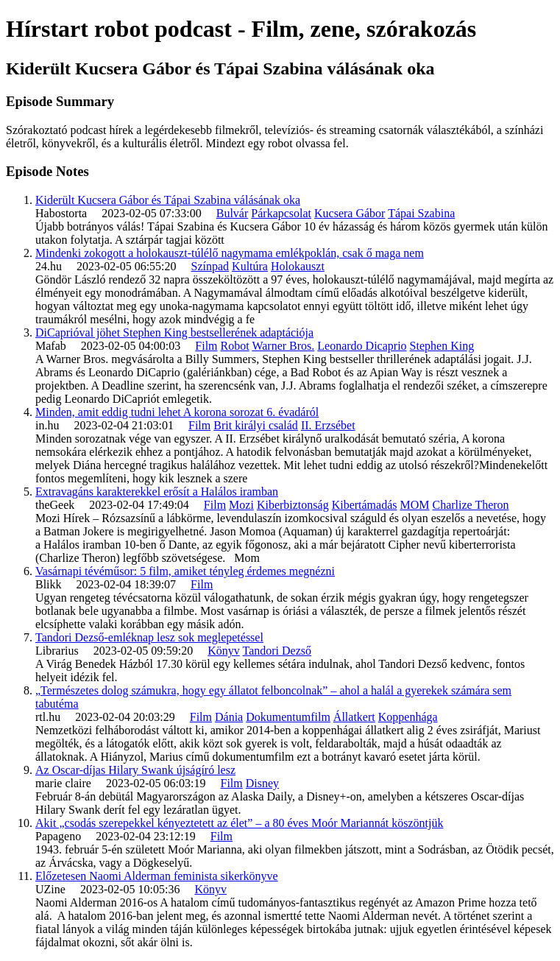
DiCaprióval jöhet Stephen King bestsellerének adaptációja (174, 332)
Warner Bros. (283, 346)
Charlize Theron (471, 505)
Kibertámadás (365, 505)
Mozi (241, 505)
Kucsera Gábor (350, 213)
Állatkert (354, 717)
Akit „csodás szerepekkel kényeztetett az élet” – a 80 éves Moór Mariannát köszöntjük (239, 823)
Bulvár (233, 213)
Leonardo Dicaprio (362, 346)
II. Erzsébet (328, 425)
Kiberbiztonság (293, 505)
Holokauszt (298, 266)
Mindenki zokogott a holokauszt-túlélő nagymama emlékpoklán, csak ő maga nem (230, 253)
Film (206, 346)
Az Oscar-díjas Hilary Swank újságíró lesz (135, 770)
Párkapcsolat (281, 213)
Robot (235, 346)
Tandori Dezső (277, 651)
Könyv (224, 651)
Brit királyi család (256, 425)
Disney (262, 783)
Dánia (229, 717)
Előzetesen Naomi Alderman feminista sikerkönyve (157, 876)
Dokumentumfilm (288, 717)
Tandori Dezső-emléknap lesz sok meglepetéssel (149, 637)
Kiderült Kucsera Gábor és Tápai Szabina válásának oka (168, 200)
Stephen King (442, 346)
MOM (414, 505)
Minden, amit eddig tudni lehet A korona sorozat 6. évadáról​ (177, 412)
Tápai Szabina (421, 213)
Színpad (210, 266)
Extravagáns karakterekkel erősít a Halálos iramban (157, 492)
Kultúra (250, 266)
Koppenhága (408, 717)
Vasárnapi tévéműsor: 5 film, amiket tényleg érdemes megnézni (185, 571)
